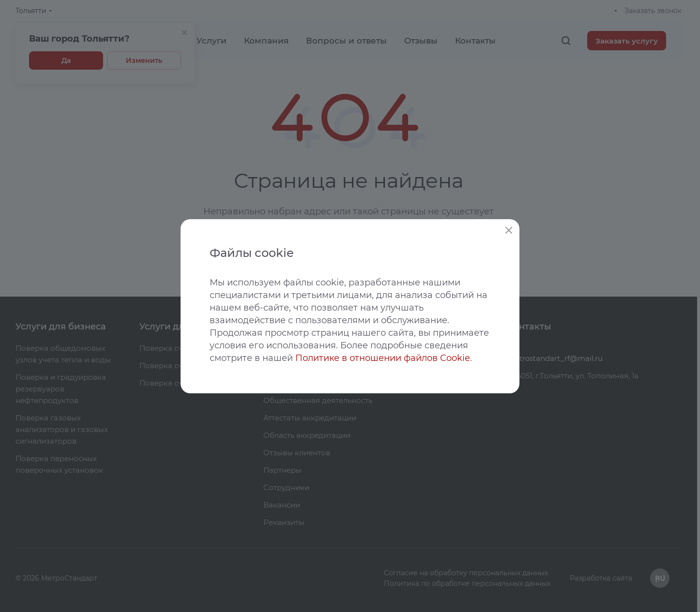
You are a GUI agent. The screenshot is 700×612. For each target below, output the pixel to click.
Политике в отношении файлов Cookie (383, 358)
